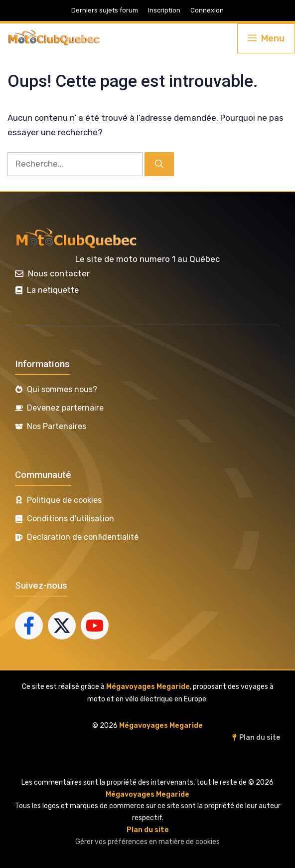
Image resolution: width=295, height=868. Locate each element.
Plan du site (260, 738)
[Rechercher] (159, 164)
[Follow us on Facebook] (29, 626)
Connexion (207, 10)
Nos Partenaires (57, 426)
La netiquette (53, 290)
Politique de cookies (64, 500)
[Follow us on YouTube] (95, 626)
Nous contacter (59, 273)
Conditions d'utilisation (71, 519)
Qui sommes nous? (62, 389)
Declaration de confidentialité (83, 537)
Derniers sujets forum (105, 10)
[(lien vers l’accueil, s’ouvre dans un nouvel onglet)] (77, 239)
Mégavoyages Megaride (148, 687)
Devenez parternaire (65, 408)
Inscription (164, 10)
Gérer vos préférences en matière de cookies (147, 842)
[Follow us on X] (62, 626)
